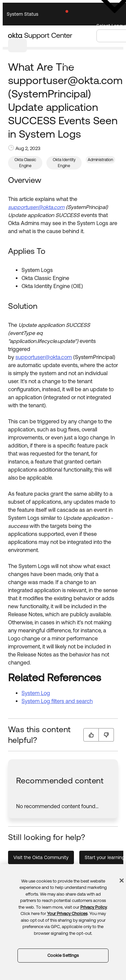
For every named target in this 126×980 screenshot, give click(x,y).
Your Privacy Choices (67, 914)
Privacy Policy (94, 907)
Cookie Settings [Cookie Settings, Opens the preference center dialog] (63, 955)
